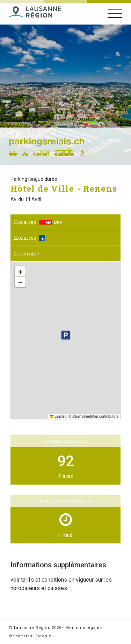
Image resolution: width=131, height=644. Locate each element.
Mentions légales (84, 628)
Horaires (38, 222)
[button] (65, 335)
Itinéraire (27, 254)
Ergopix (43, 636)
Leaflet (58, 416)
